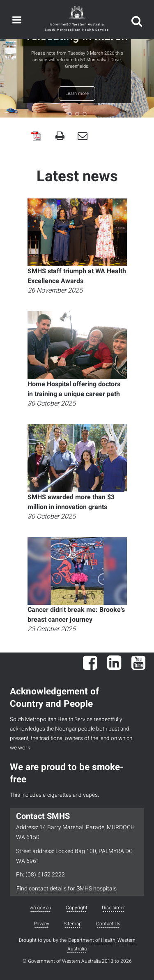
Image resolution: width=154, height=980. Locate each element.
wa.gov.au (40, 908)
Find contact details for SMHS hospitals (67, 889)
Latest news (77, 176)
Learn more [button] (77, 93)
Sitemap (73, 924)
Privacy (41, 924)
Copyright (77, 908)
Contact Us (108, 924)
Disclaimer (113, 908)
